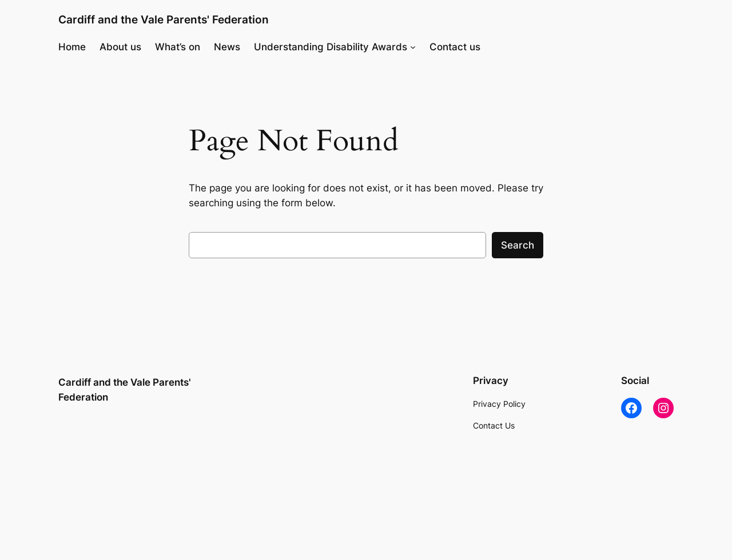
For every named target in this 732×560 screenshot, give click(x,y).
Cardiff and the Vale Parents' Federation (164, 19)
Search (518, 245)
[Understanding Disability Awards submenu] (413, 47)
